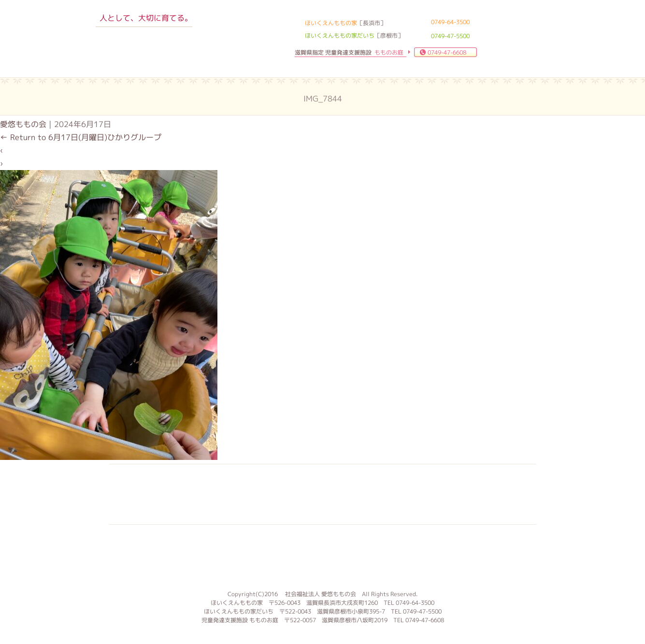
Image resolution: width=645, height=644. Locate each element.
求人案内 (261, 494)
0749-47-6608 (447, 52)
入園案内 (201, 494)
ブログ (444, 494)
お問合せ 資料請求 (383, 494)
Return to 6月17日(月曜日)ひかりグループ (81, 137)
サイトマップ (505, 494)
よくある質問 (322, 494)
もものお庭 (323, 556)
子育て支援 (140, 494)
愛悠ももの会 (23, 124)
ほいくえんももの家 (144, 46)
